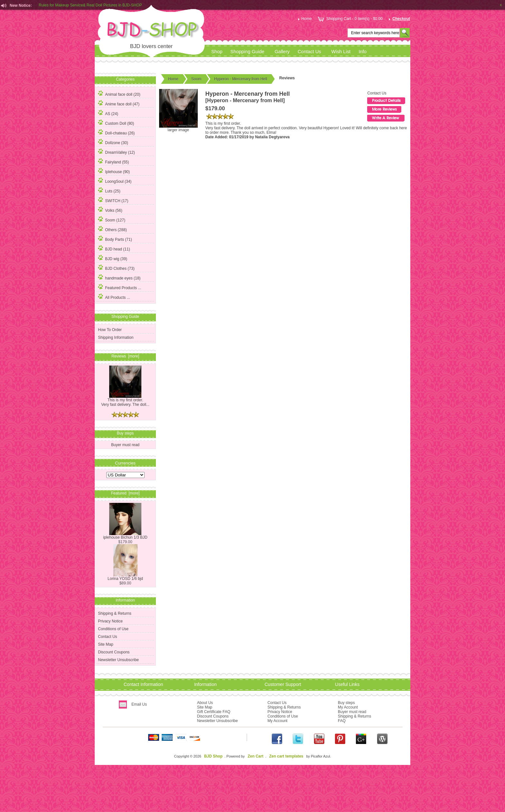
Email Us (139, 704)
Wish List (341, 52)
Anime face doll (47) (119, 103)
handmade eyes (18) (119, 277)
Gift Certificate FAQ (214, 712)
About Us (205, 703)
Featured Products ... (119, 287)
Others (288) (112, 229)
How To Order (110, 330)
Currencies (125, 463)
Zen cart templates (286, 756)
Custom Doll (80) (116, 122)
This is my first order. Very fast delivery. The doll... (125, 401)
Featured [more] (125, 493)
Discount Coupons (114, 652)
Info (362, 52)
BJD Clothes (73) (116, 268)
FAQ (342, 721)
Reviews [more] (125, 356)
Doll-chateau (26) (116, 132)
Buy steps (346, 703)
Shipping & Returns (114, 613)
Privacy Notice (110, 621)
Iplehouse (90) (114, 171)
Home (304, 19)
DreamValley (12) (116, 152)
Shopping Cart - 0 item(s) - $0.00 (350, 19)
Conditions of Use (113, 629)
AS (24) (108, 113)
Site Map (105, 644)
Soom (196, 79)
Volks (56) (110, 210)
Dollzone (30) (113, 142)
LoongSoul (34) (115, 181)
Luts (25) (109, 190)
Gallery (282, 52)
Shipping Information (116, 338)
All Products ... (114, 297)
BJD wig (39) (113, 258)
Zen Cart (256, 756)
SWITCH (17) (113, 200)
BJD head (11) (114, 248)
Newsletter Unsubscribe (118, 660)
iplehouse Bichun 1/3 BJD (125, 536)
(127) (112, 220)
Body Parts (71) (115, 239)
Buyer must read (125, 445)
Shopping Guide (247, 52)
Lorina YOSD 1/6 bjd (125, 577)
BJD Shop (213, 756)
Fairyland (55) (113, 161)
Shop (217, 52)
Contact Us (309, 52)
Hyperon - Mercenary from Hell (241, 79)
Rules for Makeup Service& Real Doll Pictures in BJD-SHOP (90, 5)
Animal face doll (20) (119, 93)
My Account (277, 721)
